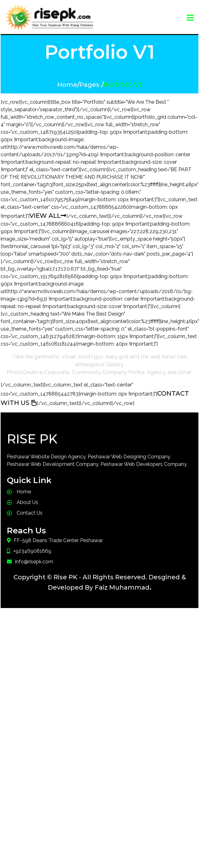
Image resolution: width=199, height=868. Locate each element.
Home (67, 84)
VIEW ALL (48, 215)
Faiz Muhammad (122, 587)
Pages (89, 84)
